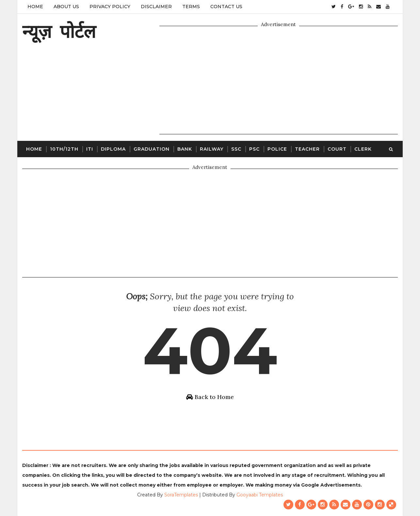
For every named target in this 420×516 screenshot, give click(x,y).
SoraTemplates (181, 495)
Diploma (113, 149)
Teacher (307, 149)
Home (35, 7)
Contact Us (226, 7)
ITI (90, 149)
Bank (185, 149)
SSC (236, 149)
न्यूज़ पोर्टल (59, 31)
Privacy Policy (110, 7)
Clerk (363, 149)
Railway (212, 149)
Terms (191, 7)
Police (277, 149)
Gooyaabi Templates (260, 495)
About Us (66, 7)
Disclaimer (156, 7)
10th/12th (64, 149)
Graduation (152, 149)
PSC (254, 149)
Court (337, 149)
